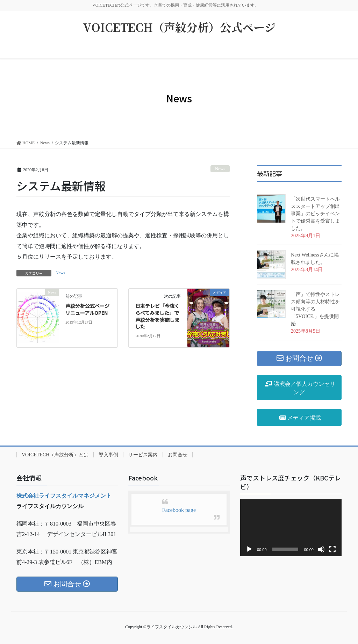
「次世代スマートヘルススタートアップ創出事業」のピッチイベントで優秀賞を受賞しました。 (315, 214)
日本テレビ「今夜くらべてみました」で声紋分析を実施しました (157, 316)
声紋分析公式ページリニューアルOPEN (87, 309)
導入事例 (108, 455)
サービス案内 (143, 455)
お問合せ (178, 455)
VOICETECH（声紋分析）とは (55, 455)
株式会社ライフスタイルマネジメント (64, 496)
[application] (291, 528)
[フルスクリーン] (332, 549)
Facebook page (179, 510)
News (220, 169)
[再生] (249, 549)
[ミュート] (321, 549)
